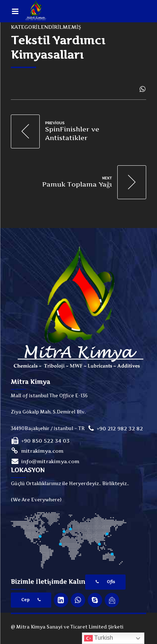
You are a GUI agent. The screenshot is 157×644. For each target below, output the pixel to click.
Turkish (99, 638)
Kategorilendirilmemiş (46, 27)
